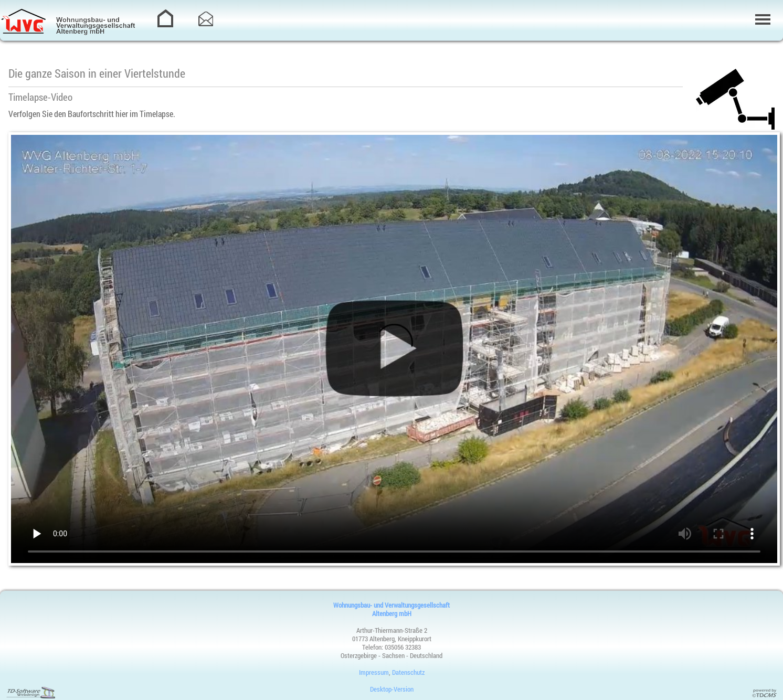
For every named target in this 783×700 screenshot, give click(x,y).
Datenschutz (408, 672)
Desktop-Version (392, 689)
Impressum (374, 672)
